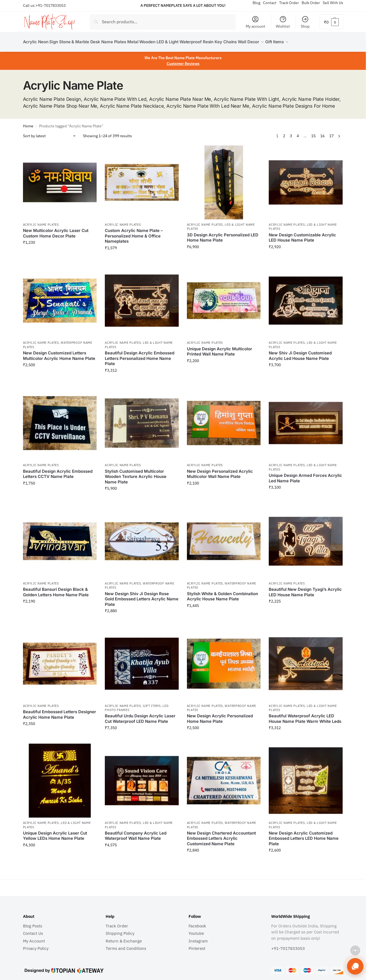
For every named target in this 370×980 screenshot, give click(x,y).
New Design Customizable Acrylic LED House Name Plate (302, 234)
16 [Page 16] (322, 133)
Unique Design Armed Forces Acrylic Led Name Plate (305, 475)
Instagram (198, 938)
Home (28, 123)
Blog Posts (33, 923)
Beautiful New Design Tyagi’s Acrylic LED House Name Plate (305, 589)
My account (255, 22)
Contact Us (33, 930)
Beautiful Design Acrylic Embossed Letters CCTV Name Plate (58, 471)
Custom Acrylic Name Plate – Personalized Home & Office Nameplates (134, 233)
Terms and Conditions (126, 945)
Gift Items (152, 703)
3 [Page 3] (291, 133)
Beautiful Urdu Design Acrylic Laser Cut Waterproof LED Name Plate (140, 716)
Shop (305, 22)
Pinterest (197, 945)
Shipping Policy (120, 930)
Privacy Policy (36, 945)
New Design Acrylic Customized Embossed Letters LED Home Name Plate (304, 835)
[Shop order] (50, 133)
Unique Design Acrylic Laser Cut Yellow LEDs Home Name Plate (55, 833)
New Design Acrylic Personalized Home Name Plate (220, 716)
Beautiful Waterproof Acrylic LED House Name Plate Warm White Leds (305, 716)
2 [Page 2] (284, 133)
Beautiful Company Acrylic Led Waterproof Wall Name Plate (136, 833)
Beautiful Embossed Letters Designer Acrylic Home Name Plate (60, 711)
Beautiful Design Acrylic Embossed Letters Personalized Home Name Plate (140, 355)
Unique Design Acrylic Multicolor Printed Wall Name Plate (219, 349)
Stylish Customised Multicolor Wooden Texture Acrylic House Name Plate (136, 473)
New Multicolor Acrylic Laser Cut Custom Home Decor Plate (56, 230)
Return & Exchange (124, 938)
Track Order (117, 923)
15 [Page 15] (313, 133)
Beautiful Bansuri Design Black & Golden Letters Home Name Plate (56, 589)
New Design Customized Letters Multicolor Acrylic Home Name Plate (59, 353)
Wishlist (283, 22)
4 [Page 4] (298, 133)
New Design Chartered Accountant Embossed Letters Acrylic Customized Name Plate (221, 835)
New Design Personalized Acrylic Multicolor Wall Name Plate (220, 471)
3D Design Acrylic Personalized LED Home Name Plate (223, 234)
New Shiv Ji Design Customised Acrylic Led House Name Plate (300, 353)
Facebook (197, 923)
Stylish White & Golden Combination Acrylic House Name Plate (222, 593)
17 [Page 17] (331, 133)
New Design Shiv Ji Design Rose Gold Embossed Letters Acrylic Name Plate (142, 596)
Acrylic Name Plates (41, 222)
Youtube (196, 930)
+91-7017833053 (51, 5)
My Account (34, 938)
